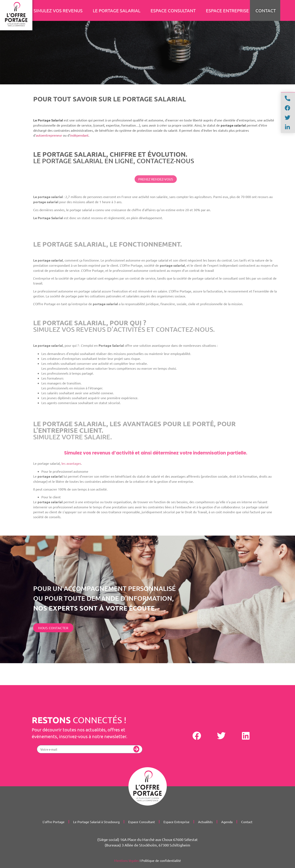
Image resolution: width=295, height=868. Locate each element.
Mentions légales (127, 860)
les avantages (71, 463)
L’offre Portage (54, 822)
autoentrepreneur (49, 135)
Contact (247, 822)
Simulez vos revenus (58, 10)
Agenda (227, 822)
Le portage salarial (117, 10)
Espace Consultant (173, 10)
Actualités (205, 822)
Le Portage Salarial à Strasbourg (96, 822)
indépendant (79, 135)
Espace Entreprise (227, 10)
